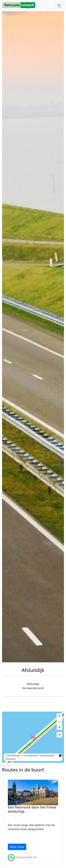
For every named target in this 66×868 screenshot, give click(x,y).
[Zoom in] (59, 716)
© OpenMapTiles (30, 756)
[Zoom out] (59, 722)
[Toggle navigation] (59, 6)
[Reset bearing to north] (59, 727)
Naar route (17, 847)
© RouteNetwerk (13, 756)
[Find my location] (59, 735)
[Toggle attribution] (60, 756)
